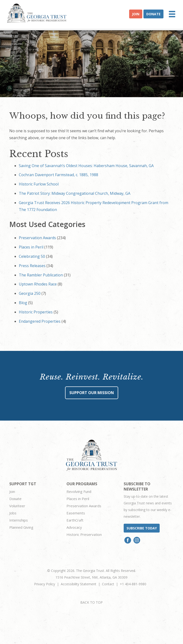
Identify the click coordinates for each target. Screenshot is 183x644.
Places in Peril (31, 247)
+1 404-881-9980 (133, 584)
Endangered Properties (40, 321)
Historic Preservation (84, 534)
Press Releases (32, 266)
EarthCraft (75, 520)
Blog (23, 303)
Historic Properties (36, 312)
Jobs (13, 513)
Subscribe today (142, 528)
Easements (76, 513)
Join (136, 14)
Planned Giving (21, 527)
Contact (108, 584)
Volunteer (17, 506)
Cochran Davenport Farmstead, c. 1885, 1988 (58, 175)
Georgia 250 (30, 293)
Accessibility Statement (79, 584)
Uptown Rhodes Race (38, 284)
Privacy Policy (45, 584)
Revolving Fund (79, 491)
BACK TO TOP (91, 602)
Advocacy (74, 527)
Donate (153, 14)
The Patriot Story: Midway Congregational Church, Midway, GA (75, 193)
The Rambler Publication (41, 275)
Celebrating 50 (32, 256)
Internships (19, 520)
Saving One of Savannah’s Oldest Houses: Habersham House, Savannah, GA (86, 166)
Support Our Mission (92, 393)
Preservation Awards (37, 238)
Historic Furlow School (39, 184)
